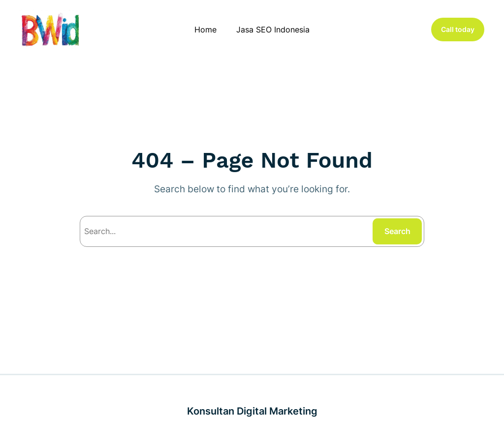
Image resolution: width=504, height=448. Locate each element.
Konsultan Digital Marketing (252, 411)
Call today (458, 30)
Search (397, 231)
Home (205, 30)
